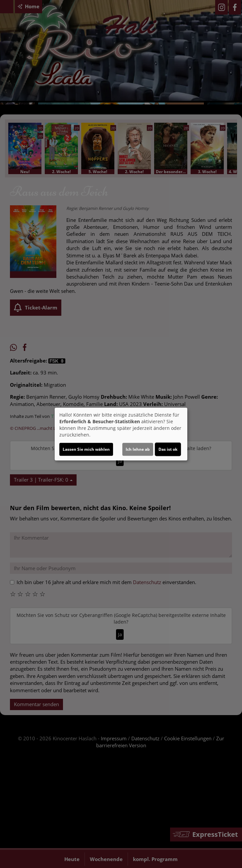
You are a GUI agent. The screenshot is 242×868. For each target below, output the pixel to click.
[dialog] (121, 434)
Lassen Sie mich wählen (86, 449)
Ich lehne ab (138, 449)
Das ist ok (168, 449)
